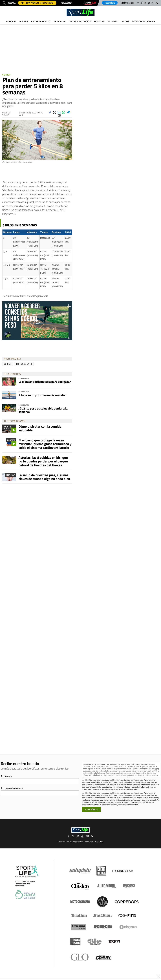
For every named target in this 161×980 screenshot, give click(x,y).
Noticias (99, 21)
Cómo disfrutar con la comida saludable (40, 428)
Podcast (11, 21)
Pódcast (11, 440)
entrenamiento (24, 364)
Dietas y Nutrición (80, 21)
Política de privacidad (75, 842)
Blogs (126, 21)
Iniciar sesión (127, 3)
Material (113, 21)
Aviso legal (89, 842)
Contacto (62, 842)
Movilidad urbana (144, 21)
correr (8, 364)
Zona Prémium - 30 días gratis (37, 3)
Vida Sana (60, 21)
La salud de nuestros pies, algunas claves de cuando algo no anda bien (44, 477)
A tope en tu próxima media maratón (42, 395)
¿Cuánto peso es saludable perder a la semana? (43, 410)
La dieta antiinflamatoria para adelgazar (45, 382)
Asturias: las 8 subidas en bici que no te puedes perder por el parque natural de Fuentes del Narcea (43, 461)
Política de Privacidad (90, 782)
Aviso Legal (146, 771)
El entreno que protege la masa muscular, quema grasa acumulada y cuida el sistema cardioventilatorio (45, 444)
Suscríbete (110, 3)
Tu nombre (6, 776)
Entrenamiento (41, 21)
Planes (24, 21)
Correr (6, 75)
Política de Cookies (105, 773)
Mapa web (99, 842)
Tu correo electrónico (12, 788)
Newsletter (66, 3)
